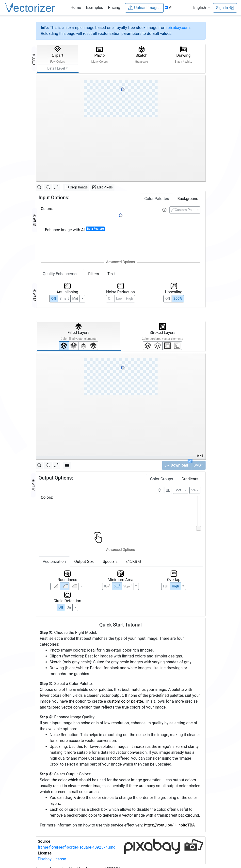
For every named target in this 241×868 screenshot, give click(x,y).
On (69, 607)
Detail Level (56, 68)
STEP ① (34, 59)
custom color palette (125, 701)
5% (193, 490)
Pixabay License (52, 859)
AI (169, 7)
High (130, 299)
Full (166, 586)
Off (61, 607)
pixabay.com (179, 28)
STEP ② (34, 220)
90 (127, 586)
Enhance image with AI (73, 230)
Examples (94, 7)
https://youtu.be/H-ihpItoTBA (170, 825)
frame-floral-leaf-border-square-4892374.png (77, 847)
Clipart (58, 55)
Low (119, 299)
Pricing (114, 7)
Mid (75, 299)
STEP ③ (34, 295)
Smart (64, 299)
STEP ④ (33, 485)
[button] (202, 7)
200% (178, 299)
